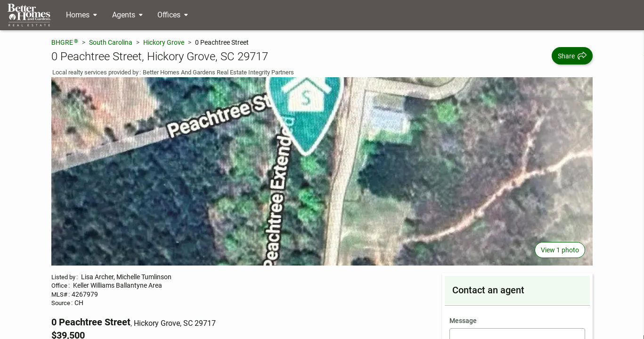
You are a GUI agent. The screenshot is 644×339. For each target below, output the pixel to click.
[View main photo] (322, 171)
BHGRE (65, 42)
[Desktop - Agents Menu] (127, 15)
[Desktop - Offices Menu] (173, 15)
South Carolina (111, 42)
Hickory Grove (164, 42)
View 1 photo (560, 250)
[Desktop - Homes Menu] (82, 15)
